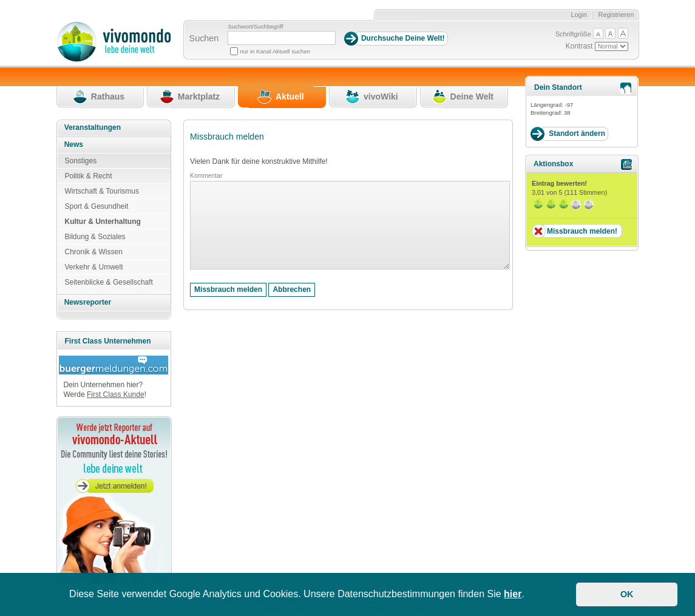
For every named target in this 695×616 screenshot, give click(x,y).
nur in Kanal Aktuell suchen (275, 51)
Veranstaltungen (93, 127)
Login (579, 15)
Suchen (204, 38)
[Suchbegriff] (282, 38)
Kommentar (206, 176)
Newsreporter (88, 302)
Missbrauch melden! (582, 231)
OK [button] (627, 594)
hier (513, 594)
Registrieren (616, 15)
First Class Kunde (116, 394)
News (74, 144)
